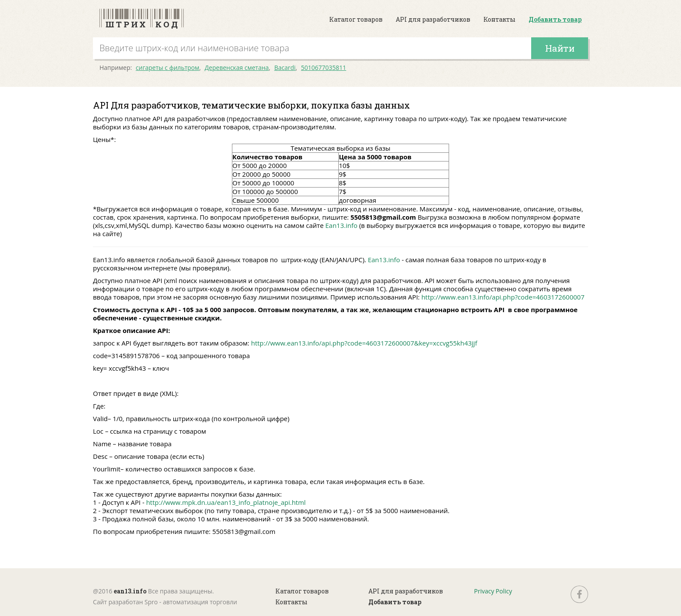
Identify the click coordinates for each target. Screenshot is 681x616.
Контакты (499, 19)
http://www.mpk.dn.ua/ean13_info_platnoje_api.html (226, 502)
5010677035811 (324, 68)
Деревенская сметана (237, 68)
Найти (560, 48)
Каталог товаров (356, 19)
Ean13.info (341, 225)
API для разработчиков (433, 19)
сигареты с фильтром (168, 68)
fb (579, 594)
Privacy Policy (493, 591)
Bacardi (285, 68)
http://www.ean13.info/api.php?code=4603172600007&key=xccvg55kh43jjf (364, 343)
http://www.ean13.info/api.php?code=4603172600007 (503, 297)
